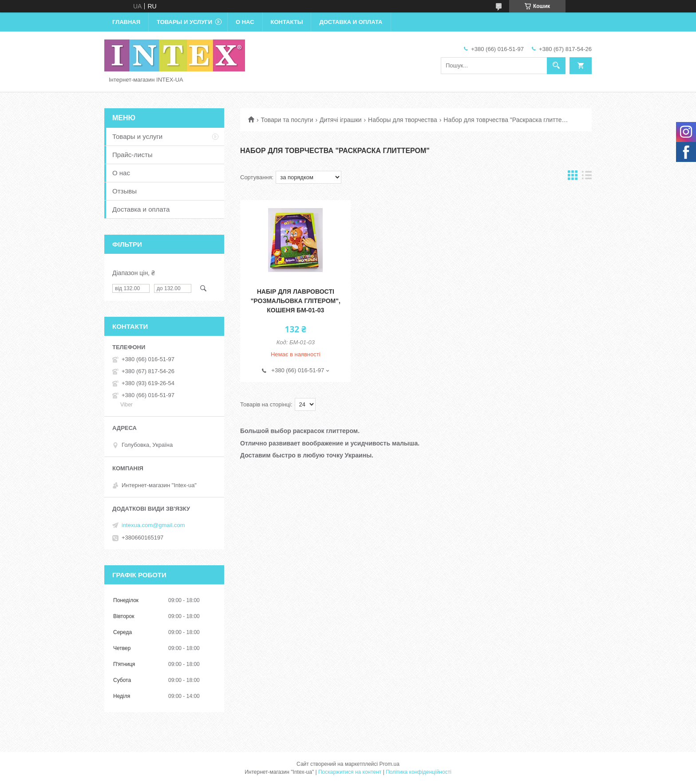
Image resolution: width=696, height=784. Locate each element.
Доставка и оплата (351, 22)
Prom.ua (390, 764)
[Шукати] (556, 66)
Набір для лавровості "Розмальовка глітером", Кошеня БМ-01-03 (296, 301)
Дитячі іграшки (341, 120)
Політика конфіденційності (419, 772)
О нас (245, 22)
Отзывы (125, 191)
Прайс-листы (132, 155)
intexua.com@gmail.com (153, 525)
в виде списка (587, 177)
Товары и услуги (184, 22)
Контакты (287, 22)
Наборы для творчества (403, 120)
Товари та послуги (287, 120)
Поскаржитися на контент (350, 772)
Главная (126, 22)
